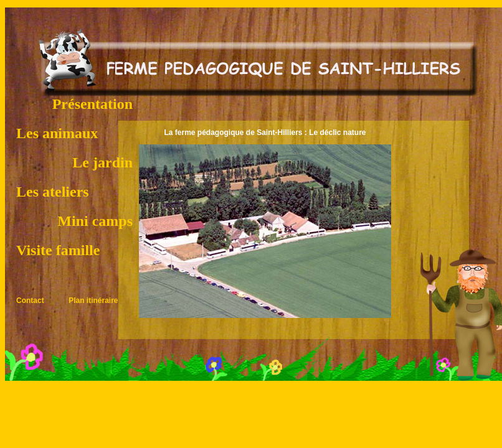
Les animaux (57, 133)
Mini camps (95, 221)
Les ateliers (53, 192)
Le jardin (102, 162)
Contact (30, 301)
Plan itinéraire (93, 301)
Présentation (92, 104)
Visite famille (58, 250)
